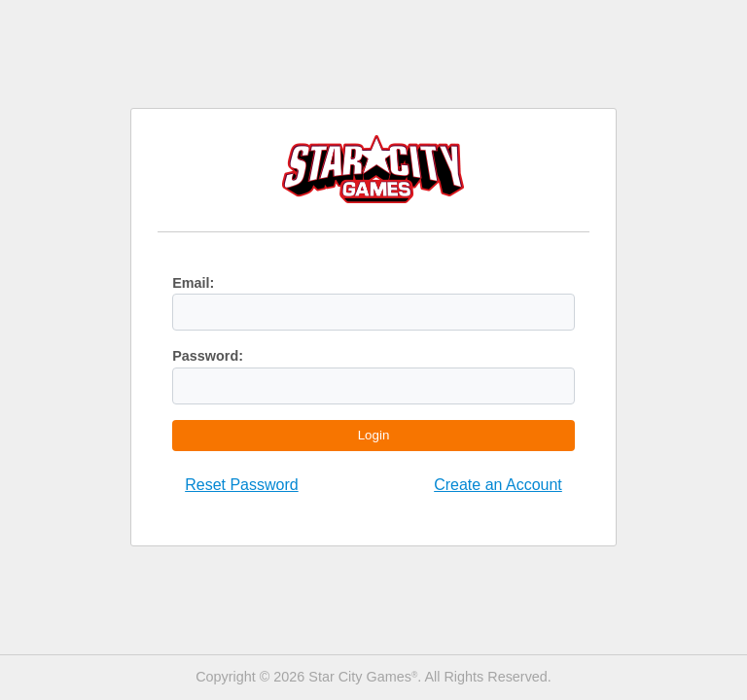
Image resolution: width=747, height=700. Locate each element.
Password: (208, 356)
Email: (193, 283)
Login (374, 435)
